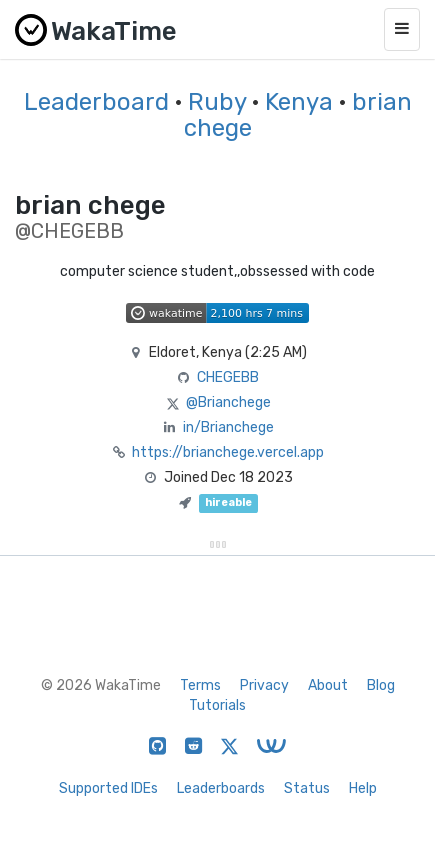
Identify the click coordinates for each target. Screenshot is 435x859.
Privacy (264, 685)
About (328, 685)
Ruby (217, 102)
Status (307, 788)
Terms (200, 685)
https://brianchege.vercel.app (228, 452)
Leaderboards (221, 788)
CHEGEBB (228, 377)
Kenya (299, 102)
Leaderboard (96, 102)
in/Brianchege (228, 427)
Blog (381, 685)
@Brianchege (228, 402)
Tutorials (217, 705)
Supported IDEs (108, 788)
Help (363, 788)
